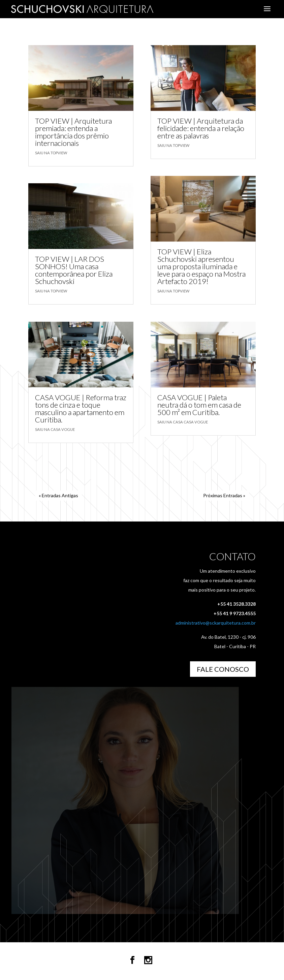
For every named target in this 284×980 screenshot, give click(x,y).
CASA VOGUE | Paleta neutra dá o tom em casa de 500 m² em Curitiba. (199, 405)
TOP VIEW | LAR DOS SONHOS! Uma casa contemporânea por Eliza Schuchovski (74, 270)
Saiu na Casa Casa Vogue (183, 422)
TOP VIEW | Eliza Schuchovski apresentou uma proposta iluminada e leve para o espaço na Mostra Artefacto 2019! (201, 266)
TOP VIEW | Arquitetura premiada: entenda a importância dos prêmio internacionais (73, 132)
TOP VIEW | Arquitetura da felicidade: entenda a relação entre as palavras (201, 128)
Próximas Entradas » (224, 495)
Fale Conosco (223, 669)
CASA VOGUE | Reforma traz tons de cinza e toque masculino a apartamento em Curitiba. (81, 408)
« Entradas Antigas (58, 495)
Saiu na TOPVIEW (51, 153)
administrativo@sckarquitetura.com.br (216, 623)
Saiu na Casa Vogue (55, 429)
